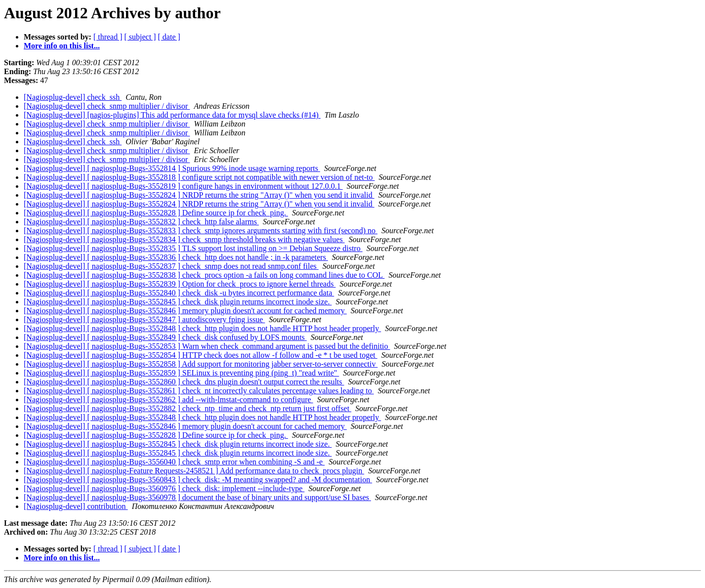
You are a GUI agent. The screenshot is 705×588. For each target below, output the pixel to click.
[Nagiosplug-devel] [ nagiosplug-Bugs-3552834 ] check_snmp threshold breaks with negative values (184, 239)
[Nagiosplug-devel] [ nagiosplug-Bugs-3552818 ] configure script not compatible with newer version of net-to (199, 177)
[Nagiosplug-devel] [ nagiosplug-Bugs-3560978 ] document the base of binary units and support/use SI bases (197, 497)
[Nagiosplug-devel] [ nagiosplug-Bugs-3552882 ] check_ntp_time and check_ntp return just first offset (187, 408)
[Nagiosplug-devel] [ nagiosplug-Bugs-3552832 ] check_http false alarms (141, 222)
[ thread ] (108, 37)
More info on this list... (62, 46)
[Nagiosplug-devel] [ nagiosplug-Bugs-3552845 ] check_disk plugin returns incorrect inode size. (178, 302)
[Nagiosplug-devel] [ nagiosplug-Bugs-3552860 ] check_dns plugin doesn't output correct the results (184, 382)
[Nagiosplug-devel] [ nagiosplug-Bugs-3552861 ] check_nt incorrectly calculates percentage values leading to (199, 391)
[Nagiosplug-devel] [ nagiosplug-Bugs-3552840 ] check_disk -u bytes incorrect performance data (179, 293)
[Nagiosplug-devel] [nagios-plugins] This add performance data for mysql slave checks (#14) (172, 115)
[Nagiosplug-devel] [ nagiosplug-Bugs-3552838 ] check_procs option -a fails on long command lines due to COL (204, 275)
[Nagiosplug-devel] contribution (76, 506)
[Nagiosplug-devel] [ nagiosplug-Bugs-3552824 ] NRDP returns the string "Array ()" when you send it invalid (199, 195)
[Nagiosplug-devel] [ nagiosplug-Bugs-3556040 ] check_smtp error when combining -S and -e (174, 462)
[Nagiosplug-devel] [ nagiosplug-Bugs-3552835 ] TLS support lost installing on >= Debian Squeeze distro (193, 248)
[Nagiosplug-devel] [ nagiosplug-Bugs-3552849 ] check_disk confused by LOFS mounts (165, 337)
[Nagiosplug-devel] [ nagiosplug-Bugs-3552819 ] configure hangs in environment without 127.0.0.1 (183, 186)
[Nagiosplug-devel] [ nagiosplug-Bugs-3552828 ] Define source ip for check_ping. (156, 213)
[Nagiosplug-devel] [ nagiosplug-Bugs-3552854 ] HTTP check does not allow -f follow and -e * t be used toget (201, 355)
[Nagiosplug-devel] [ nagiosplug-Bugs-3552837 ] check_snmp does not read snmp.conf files (171, 266)
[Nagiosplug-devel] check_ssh (73, 97)
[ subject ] (140, 37)
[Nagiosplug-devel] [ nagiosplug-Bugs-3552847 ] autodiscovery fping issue (144, 319)
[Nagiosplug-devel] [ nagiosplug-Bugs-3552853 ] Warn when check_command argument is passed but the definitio (207, 346)
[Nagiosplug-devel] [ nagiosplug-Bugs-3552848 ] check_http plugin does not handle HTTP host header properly (202, 328)
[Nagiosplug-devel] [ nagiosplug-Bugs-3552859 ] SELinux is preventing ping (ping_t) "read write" (181, 373)
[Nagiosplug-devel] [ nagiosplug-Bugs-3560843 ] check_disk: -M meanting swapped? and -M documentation (198, 480)
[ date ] (169, 37)
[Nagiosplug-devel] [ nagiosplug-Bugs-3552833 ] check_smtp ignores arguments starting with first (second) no (201, 231)
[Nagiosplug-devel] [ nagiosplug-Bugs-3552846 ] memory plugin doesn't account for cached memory (185, 311)
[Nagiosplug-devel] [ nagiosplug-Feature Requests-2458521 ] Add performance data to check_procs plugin (194, 471)
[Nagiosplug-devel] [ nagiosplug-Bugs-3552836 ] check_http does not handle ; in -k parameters (176, 257)
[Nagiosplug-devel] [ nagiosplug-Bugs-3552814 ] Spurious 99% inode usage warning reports (172, 168)
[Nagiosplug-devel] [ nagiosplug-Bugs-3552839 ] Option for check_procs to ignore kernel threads (180, 284)
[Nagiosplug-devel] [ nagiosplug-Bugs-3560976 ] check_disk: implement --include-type (164, 488)
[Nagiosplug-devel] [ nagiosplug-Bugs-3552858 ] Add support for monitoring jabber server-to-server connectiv (201, 364)
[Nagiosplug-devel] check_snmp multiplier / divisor (107, 106)
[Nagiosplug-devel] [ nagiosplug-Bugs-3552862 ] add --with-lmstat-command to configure (168, 399)
